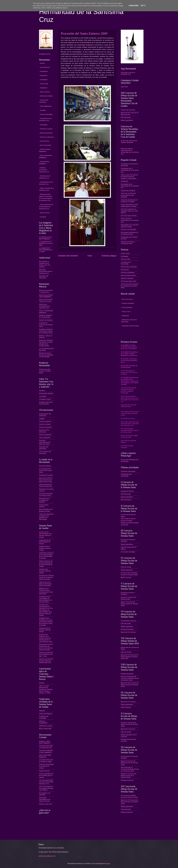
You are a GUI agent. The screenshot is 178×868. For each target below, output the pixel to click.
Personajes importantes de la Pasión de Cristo (45, 799)
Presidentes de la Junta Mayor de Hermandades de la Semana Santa (45, 599)
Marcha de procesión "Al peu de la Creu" (46, 301)
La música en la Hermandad (126, 263)
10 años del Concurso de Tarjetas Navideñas (129, 142)
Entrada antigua (109, 256)
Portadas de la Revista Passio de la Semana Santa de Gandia (46, 577)
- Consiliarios (43, 80)
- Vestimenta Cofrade (46, 96)
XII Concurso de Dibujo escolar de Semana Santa (129, 796)
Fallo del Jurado (126, 567)
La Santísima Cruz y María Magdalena (46, 238)
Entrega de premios (127, 629)
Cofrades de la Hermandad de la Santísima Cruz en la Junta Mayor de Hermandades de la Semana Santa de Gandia (46, 610)
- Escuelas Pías (44, 141)
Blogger (108, 864)
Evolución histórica (45, 466)
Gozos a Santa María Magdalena (46, 312)
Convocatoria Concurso (128, 621)
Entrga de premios (127, 812)
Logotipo (42, 419)
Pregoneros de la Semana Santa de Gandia (45, 630)
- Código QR (125, 316)
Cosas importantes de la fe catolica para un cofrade (46, 776)
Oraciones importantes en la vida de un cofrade (46, 766)
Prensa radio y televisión (129, 267)
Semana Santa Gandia (128, 275)
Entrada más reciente (68, 256)
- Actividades (43, 125)
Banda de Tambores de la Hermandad (46, 316)
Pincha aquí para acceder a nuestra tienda (45, 371)
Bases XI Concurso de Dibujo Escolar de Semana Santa (129, 763)
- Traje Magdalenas (45, 106)
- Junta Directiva (44, 67)
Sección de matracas (46, 320)
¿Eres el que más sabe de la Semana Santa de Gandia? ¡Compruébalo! (129, 177)
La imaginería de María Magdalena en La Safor (46, 250)
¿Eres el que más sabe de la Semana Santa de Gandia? (45, 584)
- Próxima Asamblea (127, 303)
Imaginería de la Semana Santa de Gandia (45, 548)
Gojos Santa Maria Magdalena (45, 756)
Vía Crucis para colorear (129, 216)
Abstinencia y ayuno (46, 726)
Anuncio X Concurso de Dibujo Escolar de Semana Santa (129, 724)
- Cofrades (42, 110)
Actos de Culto (126, 259)
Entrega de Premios (127, 491)
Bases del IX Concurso (128, 702)
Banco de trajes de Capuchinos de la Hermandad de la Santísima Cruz (130, 151)
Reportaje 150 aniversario (44, 277)
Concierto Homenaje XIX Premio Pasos (46, 495)
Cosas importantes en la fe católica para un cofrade (129, 205)
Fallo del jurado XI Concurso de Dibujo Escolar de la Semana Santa (130, 769)
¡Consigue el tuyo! (45, 399)
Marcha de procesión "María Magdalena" (46, 296)
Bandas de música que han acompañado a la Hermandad (46, 355)
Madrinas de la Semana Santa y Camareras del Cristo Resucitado (46, 591)
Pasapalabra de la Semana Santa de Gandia (130, 226)
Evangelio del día (45, 54)
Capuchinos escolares (128, 191)
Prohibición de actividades (44, 717)
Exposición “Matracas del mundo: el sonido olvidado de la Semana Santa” (46, 343)
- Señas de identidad (46, 114)
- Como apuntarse (127, 307)
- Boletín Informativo (127, 299)
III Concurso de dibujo (128, 552)
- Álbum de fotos (44, 213)
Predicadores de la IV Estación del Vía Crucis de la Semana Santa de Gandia (46, 647)
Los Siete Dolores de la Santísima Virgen (46, 761)
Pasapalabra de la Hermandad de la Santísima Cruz (130, 170)
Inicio (90, 256)
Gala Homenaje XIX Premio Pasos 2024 (46, 485)
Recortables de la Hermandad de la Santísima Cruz (130, 186)
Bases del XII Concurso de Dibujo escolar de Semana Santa (129, 802)
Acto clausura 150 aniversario (45, 452)
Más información (126, 500)
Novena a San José (45, 804)
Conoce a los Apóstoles (128, 229)
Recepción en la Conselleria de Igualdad (44, 500)
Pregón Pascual (44, 771)
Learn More (133, 6)
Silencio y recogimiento (43, 722)
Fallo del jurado (126, 117)
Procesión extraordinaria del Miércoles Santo (45, 442)
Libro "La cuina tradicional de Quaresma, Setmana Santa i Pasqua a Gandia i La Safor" (46, 689)
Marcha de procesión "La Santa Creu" (46, 291)
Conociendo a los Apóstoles (45, 794)
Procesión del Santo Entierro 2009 (84, 33)
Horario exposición (45, 435)
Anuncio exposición (45, 427)
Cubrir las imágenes (46, 714)
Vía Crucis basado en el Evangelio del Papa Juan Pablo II (46, 788)
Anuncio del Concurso (128, 110)
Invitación (42, 391)
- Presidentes (43, 71)
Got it (143, 6)
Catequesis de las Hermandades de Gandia (45, 542)
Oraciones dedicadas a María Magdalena (46, 751)
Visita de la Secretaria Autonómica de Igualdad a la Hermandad (46, 517)
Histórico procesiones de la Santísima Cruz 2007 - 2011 (46, 654)
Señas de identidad (127, 278)
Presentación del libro (46, 393)
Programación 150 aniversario (45, 415)
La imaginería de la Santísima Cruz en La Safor (46, 243)
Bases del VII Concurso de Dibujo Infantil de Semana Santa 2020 (129, 657)
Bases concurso (126, 577)
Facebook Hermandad (128, 471)
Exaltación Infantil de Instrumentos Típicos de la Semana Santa (46, 331)
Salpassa (42, 711)
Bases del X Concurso (128, 729)
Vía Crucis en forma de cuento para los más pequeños (128, 195)
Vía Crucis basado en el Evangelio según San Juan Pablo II (129, 211)
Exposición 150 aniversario (44, 431)
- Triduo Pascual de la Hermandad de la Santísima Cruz (46, 207)
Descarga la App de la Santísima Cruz (128, 73)
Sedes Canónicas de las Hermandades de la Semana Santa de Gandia (46, 564)
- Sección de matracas (46, 137)
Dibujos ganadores (127, 120)
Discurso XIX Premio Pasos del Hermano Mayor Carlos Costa (46, 480)
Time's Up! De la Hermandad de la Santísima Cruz (130, 220)
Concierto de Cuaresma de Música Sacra (46, 325)
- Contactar (43, 217)
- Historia (42, 63)
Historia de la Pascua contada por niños (128, 243)
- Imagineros (43, 88)
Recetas (42, 683)
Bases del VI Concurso (128, 632)
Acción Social (125, 253)
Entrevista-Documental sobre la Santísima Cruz (46, 271)
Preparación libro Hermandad (126, 475)
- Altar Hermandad (45, 145)
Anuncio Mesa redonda (44, 506)
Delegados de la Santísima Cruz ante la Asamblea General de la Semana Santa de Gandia (46, 622)
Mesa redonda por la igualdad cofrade (46, 510)
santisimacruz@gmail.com (47, 856)
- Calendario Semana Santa (130, 326)
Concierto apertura (45, 421)
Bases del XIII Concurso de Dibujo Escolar (130, 114)
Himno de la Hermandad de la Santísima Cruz (45, 306)
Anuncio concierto (45, 424)
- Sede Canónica (44, 92)
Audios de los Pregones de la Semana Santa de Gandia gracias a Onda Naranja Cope (46, 638)
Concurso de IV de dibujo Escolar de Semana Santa (129, 574)
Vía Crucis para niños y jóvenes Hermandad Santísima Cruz (46, 782)
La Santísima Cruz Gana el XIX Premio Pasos (46, 471)
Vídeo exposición (45, 438)
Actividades (125, 181)
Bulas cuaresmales (45, 729)
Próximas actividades (128, 272)
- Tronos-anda (44, 84)
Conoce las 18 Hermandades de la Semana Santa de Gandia (45, 535)
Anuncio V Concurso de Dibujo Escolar (128, 598)
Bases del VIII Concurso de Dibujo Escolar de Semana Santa (130, 685)
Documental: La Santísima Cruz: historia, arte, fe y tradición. (45, 264)
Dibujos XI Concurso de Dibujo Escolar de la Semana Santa (128, 776)
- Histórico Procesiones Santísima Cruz (44, 170)
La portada (43, 396)
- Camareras (43, 75)
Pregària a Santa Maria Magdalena (45, 742)
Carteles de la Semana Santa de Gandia (45, 571)
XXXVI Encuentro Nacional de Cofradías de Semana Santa (130, 286)
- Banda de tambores (46, 133)
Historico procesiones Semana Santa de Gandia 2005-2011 (46, 661)
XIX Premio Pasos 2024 (129, 281)
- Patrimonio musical (46, 129)
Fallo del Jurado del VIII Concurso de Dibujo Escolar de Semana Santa (130, 678)
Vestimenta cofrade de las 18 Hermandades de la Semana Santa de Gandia (46, 555)
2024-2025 (124, 87)
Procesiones (125, 270)
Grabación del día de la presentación (46, 403)
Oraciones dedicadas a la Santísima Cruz (46, 747)
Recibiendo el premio (46, 475)
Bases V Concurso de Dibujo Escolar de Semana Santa (129, 604)
